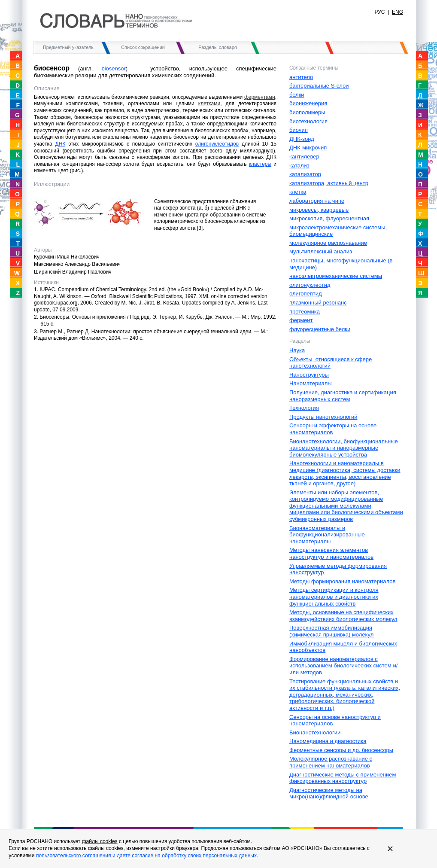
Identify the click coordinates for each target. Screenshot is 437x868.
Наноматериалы (311, 383)
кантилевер (304, 157)
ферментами (260, 97)
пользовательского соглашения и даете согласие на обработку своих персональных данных (146, 856)
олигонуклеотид (310, 285)
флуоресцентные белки (320, 329)
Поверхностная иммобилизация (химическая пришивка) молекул (331, 631)
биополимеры (307, 112)
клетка (298, 192)
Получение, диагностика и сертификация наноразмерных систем (343, 396)
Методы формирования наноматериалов (342, 581)
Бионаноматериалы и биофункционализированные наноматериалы (327, 535)
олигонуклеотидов (217, 144)
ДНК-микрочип (308, 148)
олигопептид (306, 294)
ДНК (61, 144)
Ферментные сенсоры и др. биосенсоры (341, 750)
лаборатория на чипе (317, 201)
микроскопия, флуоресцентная (329, 218)
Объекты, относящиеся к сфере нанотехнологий (331, 363)
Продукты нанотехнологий (323, 417)
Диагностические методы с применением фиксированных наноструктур (343, 778)
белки (297, 95)
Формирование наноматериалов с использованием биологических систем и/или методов (343, 666)
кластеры (260, 164)
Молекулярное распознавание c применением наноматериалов (331, 762)
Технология (304, 408)
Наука (297, 350)
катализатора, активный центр (329, 183)
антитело (301, 77)
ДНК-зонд (302, 139)
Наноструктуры (309, 375)
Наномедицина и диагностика (328, 741)
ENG (398, 12)
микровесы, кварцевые (319, 210)
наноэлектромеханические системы (336, 276)
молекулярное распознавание (328, 243)
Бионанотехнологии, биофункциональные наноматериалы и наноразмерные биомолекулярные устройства (344, 448)
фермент (301, 320)
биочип (299, 130)
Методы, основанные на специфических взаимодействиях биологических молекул (343, 616)
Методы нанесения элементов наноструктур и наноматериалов (331, 553)
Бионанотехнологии (315, 732)
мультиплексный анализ (321, 251)
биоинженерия (308, 103)
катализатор (305, 174)
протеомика (305, 312)
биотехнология (308, 121)
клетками (209, 104)
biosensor (113, 69)
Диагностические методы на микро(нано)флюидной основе (329, 793)
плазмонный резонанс (318, 303)
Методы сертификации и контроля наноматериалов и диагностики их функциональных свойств (334, 597)
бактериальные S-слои (319, 86)
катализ (299, 166)
